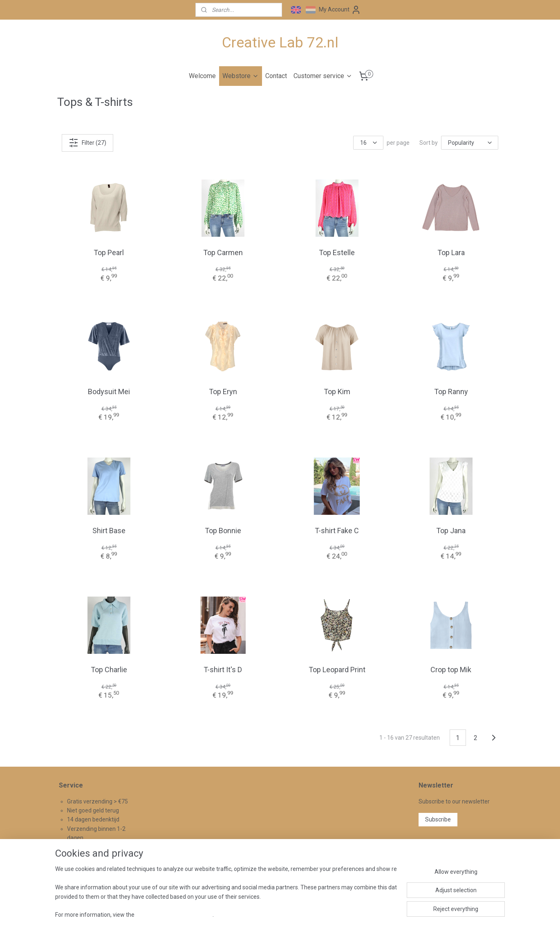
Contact (276, 76)
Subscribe (438, 819)
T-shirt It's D (223, 670)
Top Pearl (109, 252)
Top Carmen (223, 252)
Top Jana (451, 531)
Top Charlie (109, 670)
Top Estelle (337, 252)
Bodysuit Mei (109, 391)
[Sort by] (470, 143)
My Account (340, 10)
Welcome (202, 76)
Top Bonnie (223, 531)
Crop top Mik (451, 670)
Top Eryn (223, 391)
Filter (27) (87, 142)
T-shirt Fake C (337, 531)
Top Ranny (451, 391)
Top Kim (337, 391)
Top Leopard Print (337, 670)
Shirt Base (109, 531)
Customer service (323, 76)
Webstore (241, 76)
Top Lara (451, 252)
